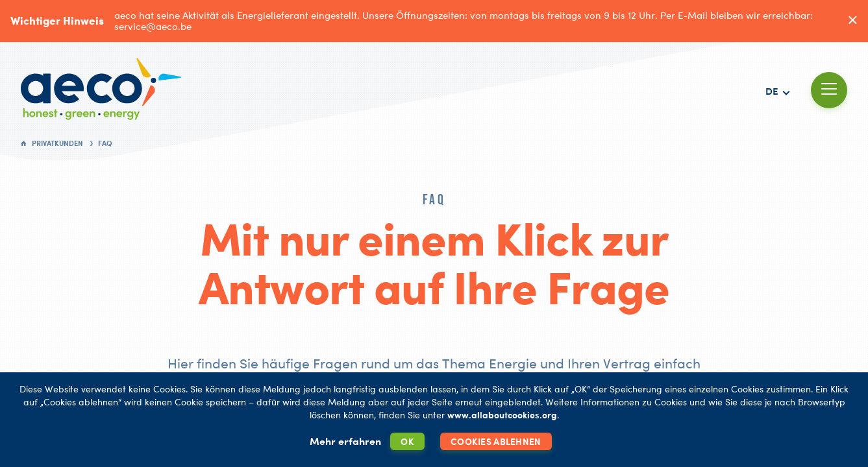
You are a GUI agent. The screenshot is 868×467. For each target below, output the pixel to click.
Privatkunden (57, 143)
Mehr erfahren (345, 441)
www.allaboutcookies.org (502, 415)
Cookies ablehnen (496, 441)
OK (407, 441)
